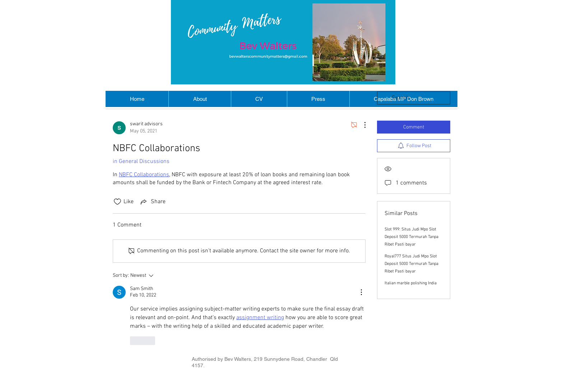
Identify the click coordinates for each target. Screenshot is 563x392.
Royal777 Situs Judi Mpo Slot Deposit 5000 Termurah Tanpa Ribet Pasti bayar (411, 264)
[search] (414, 98)
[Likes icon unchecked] (117, 202)
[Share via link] (152, 202)
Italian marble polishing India (411, 283)
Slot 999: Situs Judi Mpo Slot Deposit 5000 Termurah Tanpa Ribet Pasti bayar (411, 237)
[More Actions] (361, 125)
